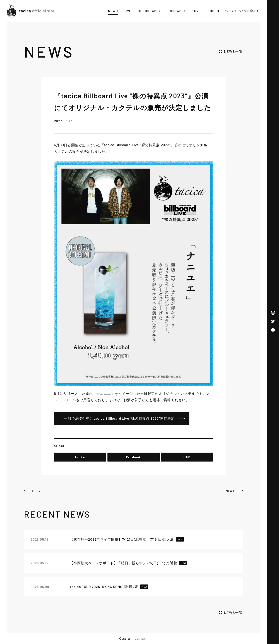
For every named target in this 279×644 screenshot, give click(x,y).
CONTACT (141, 639)
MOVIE (197, 11)
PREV (37, 491)
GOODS (213, 11)
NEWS (113, 11)
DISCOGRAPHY (149, 11)
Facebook (133, 457)
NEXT (230, 491)
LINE (187, 457)
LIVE (128, 11)
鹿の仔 (243, 11)
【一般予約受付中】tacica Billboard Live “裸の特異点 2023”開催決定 (118, 418)
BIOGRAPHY (177, 11)
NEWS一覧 (234, 51)
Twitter (80, 457)
